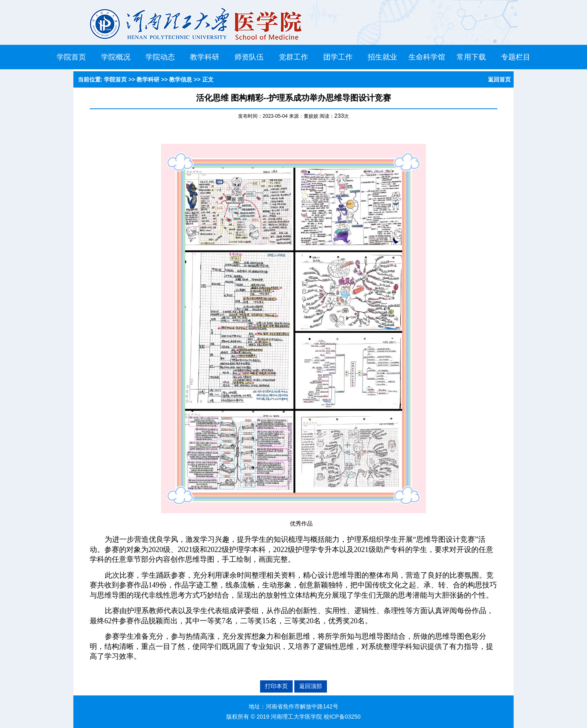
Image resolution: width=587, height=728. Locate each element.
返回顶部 (311, 686)
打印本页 (276, 686)
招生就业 (382, 57)
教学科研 (205, 57)
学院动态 (160, 57)
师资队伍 (249, 57)
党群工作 (293, 57)
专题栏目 (516, 57)
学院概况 (116, 57)
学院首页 (71, 57)
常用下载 (471, 57)
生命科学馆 (427, 57)
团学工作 (338, 57)
